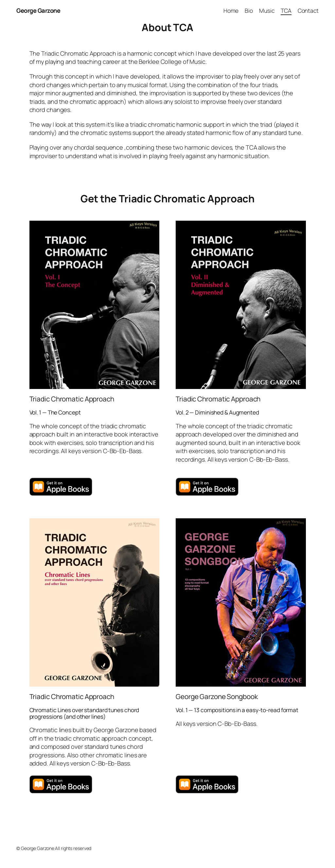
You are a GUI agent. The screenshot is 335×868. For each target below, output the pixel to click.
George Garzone (38, 10)
